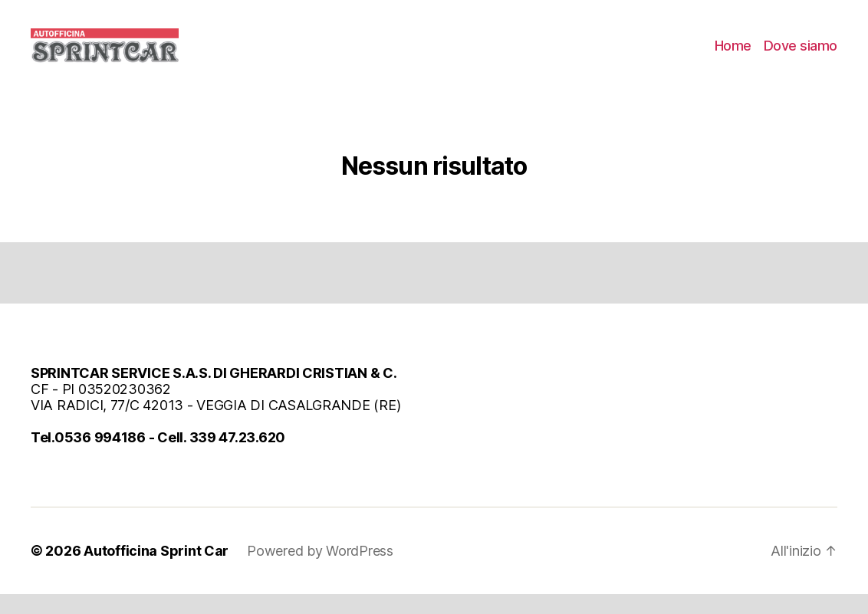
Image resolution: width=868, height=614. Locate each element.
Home (733, 56)
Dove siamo (801, 56)
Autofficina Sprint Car (156, 571)
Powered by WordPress (320, 571)
